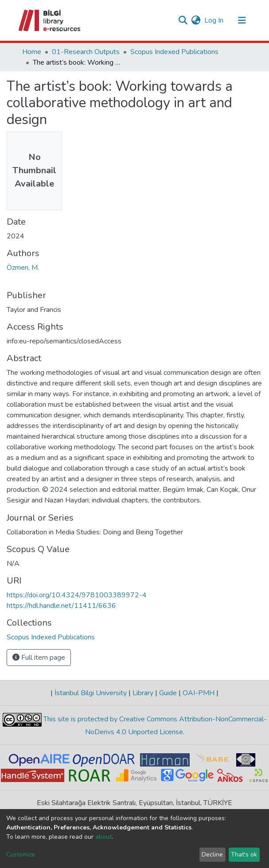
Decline (212, 854)
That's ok (244, 854)
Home (32, 52)
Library (143, 693)
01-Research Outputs (86, 52)
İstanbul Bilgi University (91, 693)
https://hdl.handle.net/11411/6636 (61, 606)
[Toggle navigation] (242, 20)
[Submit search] (183, 20)
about (103, 837)
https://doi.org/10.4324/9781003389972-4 (77, 595)
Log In (214, 20)
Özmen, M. (23, 268)
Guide (168, 693)
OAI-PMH (199, 693)
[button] (196, 20)
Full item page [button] (39, 658)
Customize (21, 854)
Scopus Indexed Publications (174, 52)
